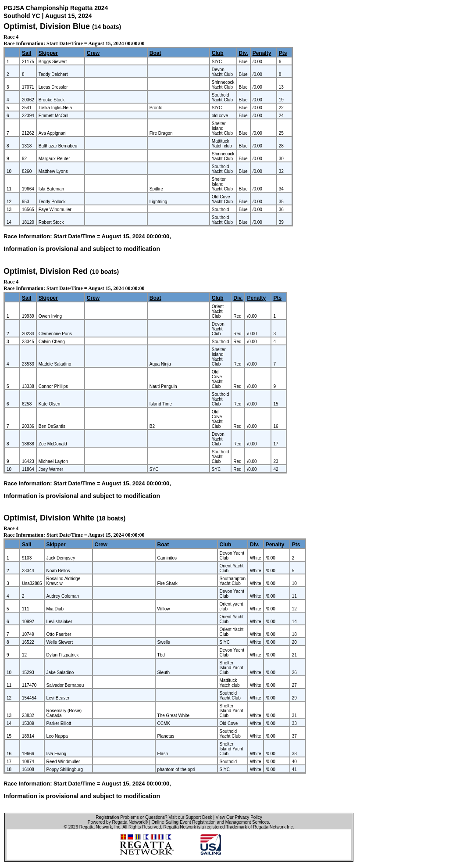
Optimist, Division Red (46, 271)
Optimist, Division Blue (47, 26)
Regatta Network (96, 827)
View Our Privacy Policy (239, 817)
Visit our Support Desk (190, 817)
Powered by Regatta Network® (118, 822)
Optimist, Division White (49, 518)
